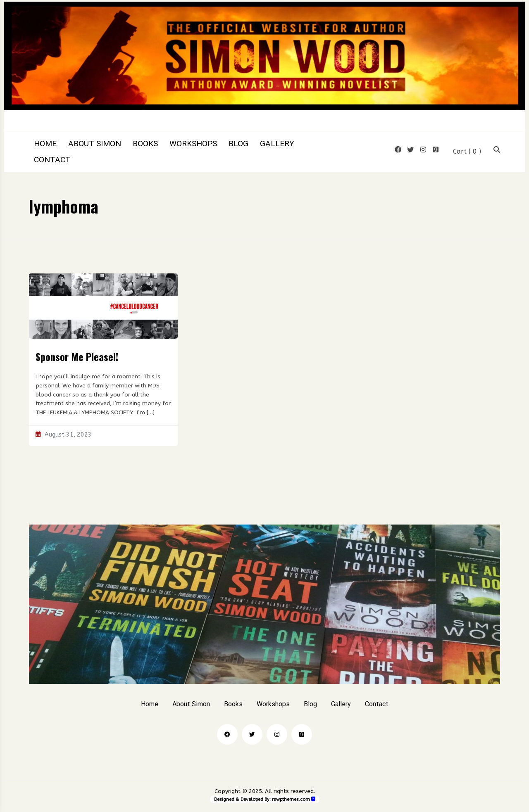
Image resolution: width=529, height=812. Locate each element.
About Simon (95, 144)
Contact (52, 160)
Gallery (277, 144)
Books (145, 144)
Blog (238, 144)
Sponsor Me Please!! (77, 356)
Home (45, 144)
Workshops (193, 144)
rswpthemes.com (291, 799)
